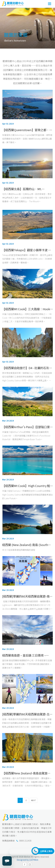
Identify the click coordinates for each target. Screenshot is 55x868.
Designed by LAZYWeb (27, 860)
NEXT (34, 800)
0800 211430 (25, 841)
